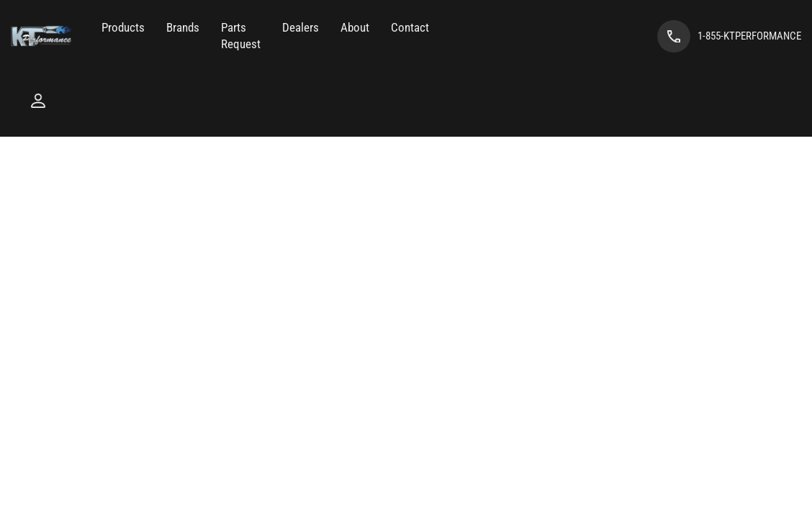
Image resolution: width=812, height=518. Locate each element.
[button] (123, 28)
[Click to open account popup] (38, 101)
